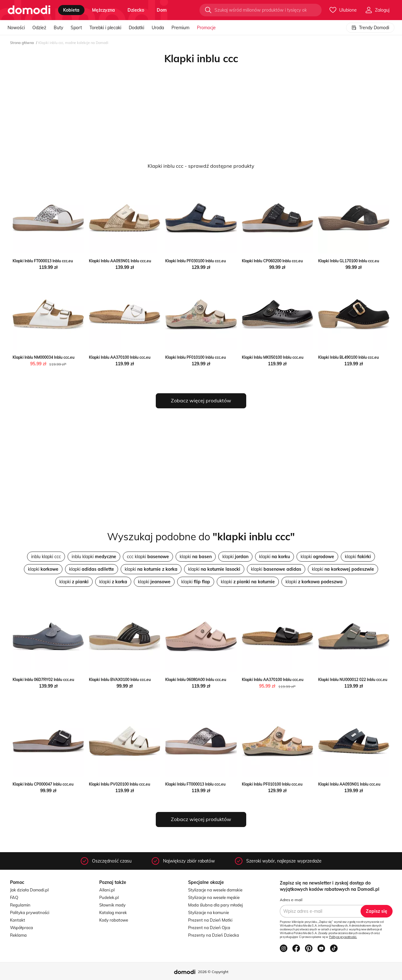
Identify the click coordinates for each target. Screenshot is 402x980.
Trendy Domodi (370, 28)
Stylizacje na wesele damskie (215, 890)
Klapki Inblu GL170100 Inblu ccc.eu (349, 261)
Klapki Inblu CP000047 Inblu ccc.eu (43, 784)
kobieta (71, 10)
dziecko (136, 10)
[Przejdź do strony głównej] (29, 10)
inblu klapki (94, 557)
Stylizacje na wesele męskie (214, 897)
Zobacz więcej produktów (201, 400)
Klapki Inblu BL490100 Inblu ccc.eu (348, 357)
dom (162, 10)
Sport (76, 28)
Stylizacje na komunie (209, 912)
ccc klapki (148, 557)
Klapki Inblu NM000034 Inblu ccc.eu (43, 357)
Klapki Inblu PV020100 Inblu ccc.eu (120, 784)
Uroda (158, 28)
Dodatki (136, 28)
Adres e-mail (291, 900)
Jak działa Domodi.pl (29, 890)
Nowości (16, 28)
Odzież (39, 28)
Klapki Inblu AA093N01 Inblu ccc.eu (120, 261)
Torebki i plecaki (105, 28)
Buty (58, 28)
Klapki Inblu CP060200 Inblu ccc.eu (272, 261)
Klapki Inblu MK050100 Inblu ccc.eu (273, 357)
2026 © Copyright (213, 972)
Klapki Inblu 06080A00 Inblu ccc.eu (196, 680)
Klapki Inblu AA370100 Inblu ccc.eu (120, 357)
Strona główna (22, 43)
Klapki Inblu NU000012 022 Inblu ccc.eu (353, 680)
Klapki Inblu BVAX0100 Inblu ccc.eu (120, 680)
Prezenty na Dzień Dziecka (214, 935)
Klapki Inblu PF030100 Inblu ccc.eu (196, 261)
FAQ (14, 897)
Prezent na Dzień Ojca (209, 928)
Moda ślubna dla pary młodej (215, 905)
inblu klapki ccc (46, 557)
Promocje (206, 28)
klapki (196, 557)
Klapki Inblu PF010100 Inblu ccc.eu (196, 357)
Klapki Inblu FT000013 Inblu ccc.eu (43, 261)
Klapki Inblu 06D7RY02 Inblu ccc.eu (43, 680)
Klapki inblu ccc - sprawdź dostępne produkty (201, 166)
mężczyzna (103, 10)
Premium (180, 28)
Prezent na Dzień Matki (210, 920)
